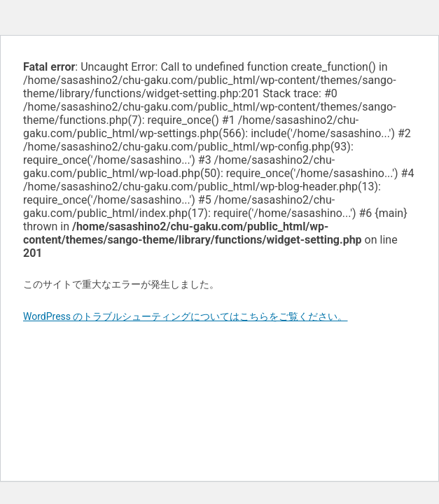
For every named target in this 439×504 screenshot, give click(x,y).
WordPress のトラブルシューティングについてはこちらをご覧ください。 (186, 316)
